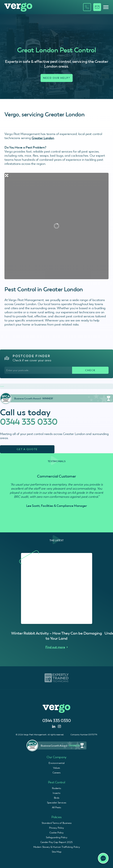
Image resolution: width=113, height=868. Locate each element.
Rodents (56, 788)
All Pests (56, 807)
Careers (57, 773)
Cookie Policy (57, 833)
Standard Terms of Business (57, 823)
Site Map (57, 852)
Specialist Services (57, 803)
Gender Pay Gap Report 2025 (57, 842)
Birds (57, 798)
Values (56, 768)
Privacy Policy (57, 828)
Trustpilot (2, 386)
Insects (56, 793)
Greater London (43, 138)
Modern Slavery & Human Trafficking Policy (57, 847)
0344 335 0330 (29, 422)
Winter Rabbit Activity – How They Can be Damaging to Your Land (57, 636)
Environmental (57, 763)
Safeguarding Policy (57, 837)
